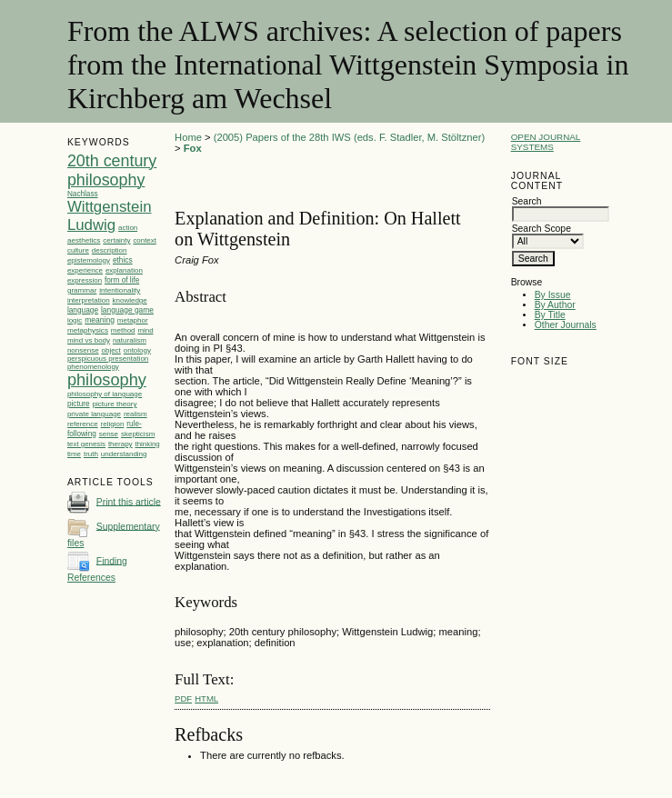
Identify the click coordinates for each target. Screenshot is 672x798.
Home (188, 137)
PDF (183, 698)
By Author (555, 305)
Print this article (129, 501)
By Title (550, 315)
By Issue (553, 295)
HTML (206, 698)
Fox (193, 148)
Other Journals (566, 325)
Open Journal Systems (546, 142)
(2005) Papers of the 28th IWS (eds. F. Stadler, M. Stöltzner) (349, 137)
